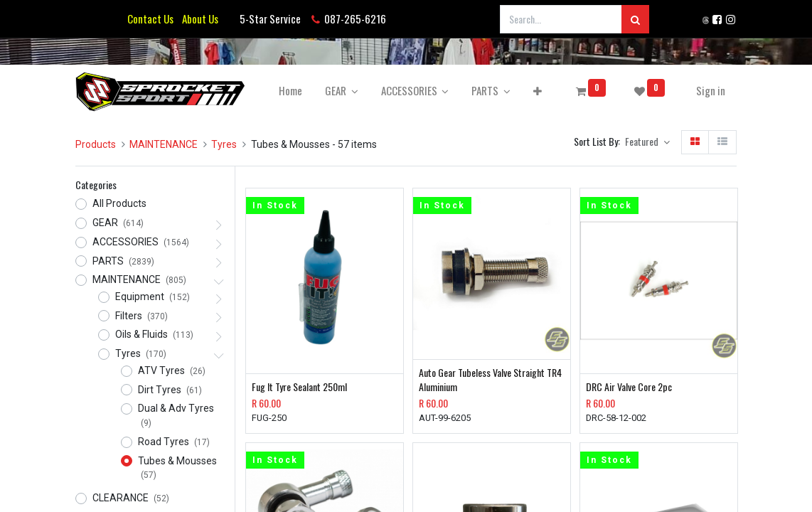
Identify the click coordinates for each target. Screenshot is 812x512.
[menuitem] (290, 91)
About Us (198, 18)
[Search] (635, 19)
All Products (119, 203)
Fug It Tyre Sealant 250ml (299, 387)
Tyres (224, 144)
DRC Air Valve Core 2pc (629, 387)
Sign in (711, 90)
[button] (538, 91)
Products (96, 144)
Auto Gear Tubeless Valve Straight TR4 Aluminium (490, 379)
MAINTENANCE (164, 144)
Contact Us (150, 18)
